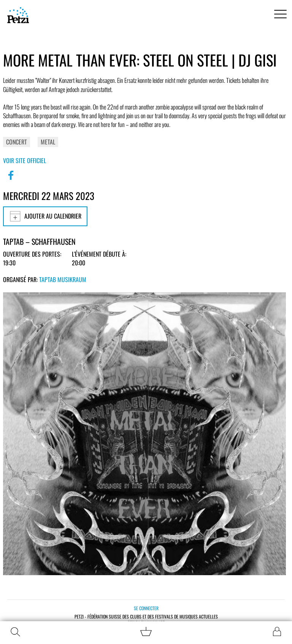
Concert (17, 142)
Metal (48, 142)
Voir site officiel (25, 160)
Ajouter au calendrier (45, 216)
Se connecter (146, 608)
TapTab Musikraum (63, 279)
